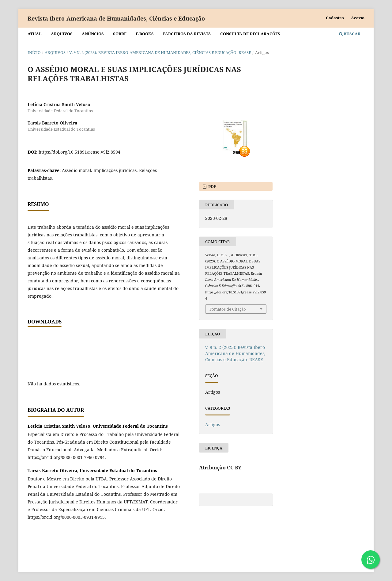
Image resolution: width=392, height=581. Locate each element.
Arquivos (62, 34)
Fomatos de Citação (228, 309)
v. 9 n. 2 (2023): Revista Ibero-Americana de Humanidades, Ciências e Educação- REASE (160, 52)
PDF (212, 186)
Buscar (350, 34)
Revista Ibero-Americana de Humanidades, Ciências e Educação (116, 18)
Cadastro (335, 18)
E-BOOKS (145, 34)
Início (34, 52)
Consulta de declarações (250, 34)
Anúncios (93, 34)
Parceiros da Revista (187, 34)
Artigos (213, 424)
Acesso (358, 18)
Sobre (120, 34)
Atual (35, 34)
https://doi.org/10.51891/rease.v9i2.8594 (79, 152)
